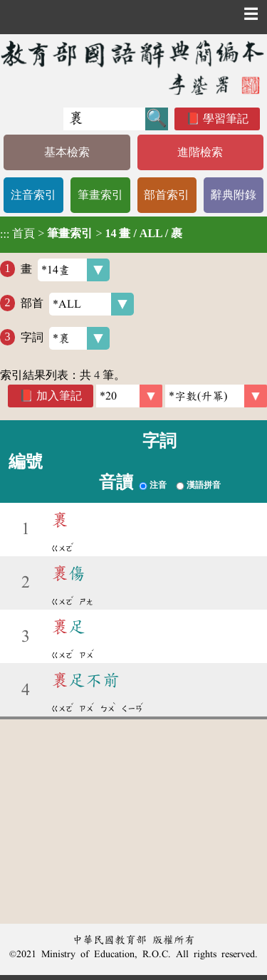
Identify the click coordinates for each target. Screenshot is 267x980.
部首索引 (167, 195)
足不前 (85, 680)
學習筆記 (226, 119)
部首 (77, 304)
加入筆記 (59, 396)
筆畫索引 (100, 195)
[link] (216, 396)
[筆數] (129, 396)
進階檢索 (200, 152)
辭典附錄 (234, 195)
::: (5, 235)
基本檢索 (67, 152)
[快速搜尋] (104, 119)
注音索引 (33, 195)
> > (91, 234)
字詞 (65, 338)
